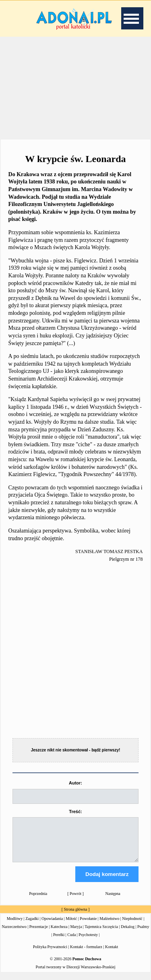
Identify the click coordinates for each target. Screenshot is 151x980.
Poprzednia (38, 901)
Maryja (76, 934)
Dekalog (128, 934)
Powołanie (88, 926)
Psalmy (143, 934)
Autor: (75, 783)
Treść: (75, 811)
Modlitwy (15, 926)
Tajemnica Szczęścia (101, 934)
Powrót (75, 901)
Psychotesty (88, 942)
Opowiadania (52, 926)
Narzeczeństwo (14, 934)
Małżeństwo (109, 926)
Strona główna (75, 917)
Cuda (71, 942)
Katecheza (59, 934)
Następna (113, 901)
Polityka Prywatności (50, 954)
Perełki (59, 942)
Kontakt (112, 954)
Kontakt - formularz (86, 954)
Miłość (71, 926)
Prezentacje (39, 934)
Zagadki (32, 926)
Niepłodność (132, 926)
